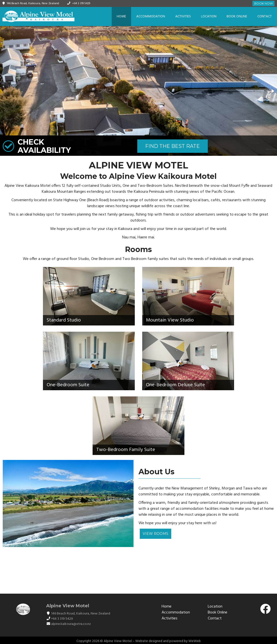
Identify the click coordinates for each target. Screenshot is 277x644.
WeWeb (195, 641)
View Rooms (156, 534)
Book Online (237, 16)
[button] (273, 91)
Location (209, 16)
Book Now (263, 3)
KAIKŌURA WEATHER (138, 570)
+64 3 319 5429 (81, 3)
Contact (265, 16)
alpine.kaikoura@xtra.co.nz (71, 624)
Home (121, 16)
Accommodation (151, 16)
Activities (183, 16)
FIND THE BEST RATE (173, 146)
